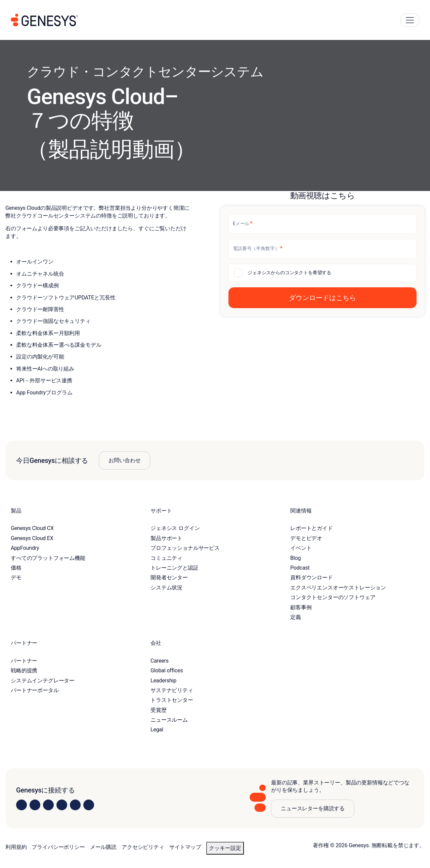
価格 (16, 568)
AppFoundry (25, 548)
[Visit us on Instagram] (35, 805)
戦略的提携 (24, 670)
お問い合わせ (124, 460)
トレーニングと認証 (175, 568)
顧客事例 (301, 607)
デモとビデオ (306, 538)
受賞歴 (159, 710)
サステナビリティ (172, 690)
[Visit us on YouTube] (75, 805)
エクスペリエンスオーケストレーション (338, 588)
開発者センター (169, 577)
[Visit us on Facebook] (62, 805)
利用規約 (16, 847)
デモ (16, 577)
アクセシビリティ (143, 847)
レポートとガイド (312, 528)
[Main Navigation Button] (410, 20)
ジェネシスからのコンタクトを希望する (289, 273)
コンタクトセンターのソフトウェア (333, 597)
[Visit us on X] (48, 805)
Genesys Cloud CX (32, 528)
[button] (322, 298)
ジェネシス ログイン (175, 528)
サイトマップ (185, 847)
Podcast (300, 568)
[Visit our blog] (89, 805)
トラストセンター (172, 700)
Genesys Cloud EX (32, 538)
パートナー (24, 661)
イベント (301, 548)
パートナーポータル (35, 690)
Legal (157, 730)
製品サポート (166, 538)
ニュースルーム (169, 720)
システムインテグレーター (43, 681)
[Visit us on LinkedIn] (21, 805)
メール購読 (103, 847)
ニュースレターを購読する (313, 808)
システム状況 (166, 588)
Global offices (167, 670)
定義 (296, 617)
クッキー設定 (225, 848)
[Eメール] (322, 224)
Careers (160, 661)
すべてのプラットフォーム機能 (48, 558)
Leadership (163, 681)
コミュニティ (166, 558)
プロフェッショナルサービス (185, 548)
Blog (295, 558)
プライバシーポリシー (58, 847)
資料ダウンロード (312, 577)
